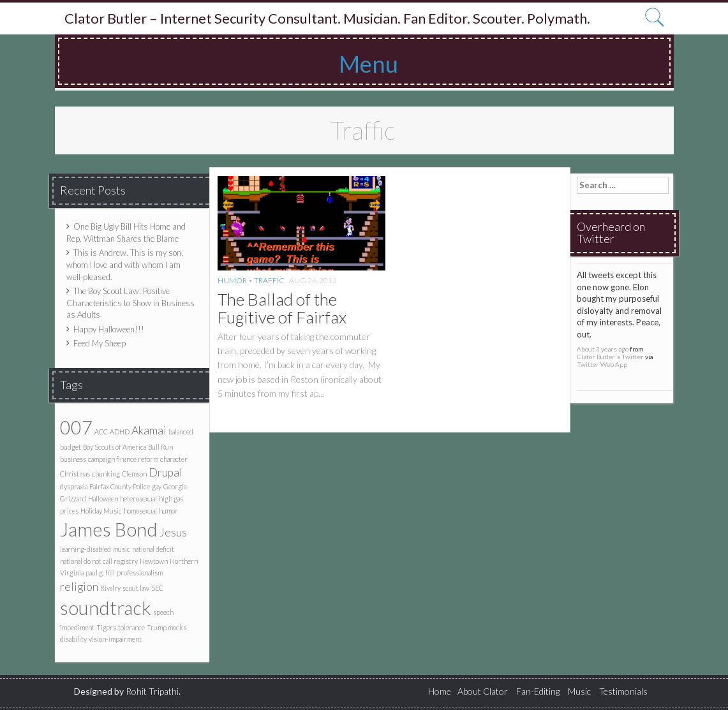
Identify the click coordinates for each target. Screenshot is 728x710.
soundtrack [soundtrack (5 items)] (106, 608)
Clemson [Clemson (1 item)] (134, 474)
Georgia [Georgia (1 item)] (175, 486)
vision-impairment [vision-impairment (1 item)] (115, 639)
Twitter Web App (602, 364)
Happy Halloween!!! (109, 329)
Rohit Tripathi (152, 691)
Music (579, 691)
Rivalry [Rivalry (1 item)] (110, 588)
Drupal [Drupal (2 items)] (166, 472)
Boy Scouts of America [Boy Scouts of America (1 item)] (115, 447)
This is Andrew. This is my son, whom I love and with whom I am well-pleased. (125, 264)
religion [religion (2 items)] (79, 587)
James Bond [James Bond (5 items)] (109, 529)
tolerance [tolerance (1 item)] (131, 627)
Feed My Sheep (100, 343)
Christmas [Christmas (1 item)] (75, 474)
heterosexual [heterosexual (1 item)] (138, 499)
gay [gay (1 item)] (157, 486)
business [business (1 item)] (73, 459)
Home (440, 691)
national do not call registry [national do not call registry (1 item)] (99, 561)
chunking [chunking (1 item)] (106, 474)
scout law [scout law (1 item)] (136, 588)
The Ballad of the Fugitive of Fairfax (282, 308)
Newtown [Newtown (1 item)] (154, 561)
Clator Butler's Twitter (610, 357)
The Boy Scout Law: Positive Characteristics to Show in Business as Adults (130, 303)
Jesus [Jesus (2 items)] (173, 532)
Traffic (269, 280)
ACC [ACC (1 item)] (101, 432)
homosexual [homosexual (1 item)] (140, 511)
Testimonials (623, 691)
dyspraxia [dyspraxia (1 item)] (74, 486)
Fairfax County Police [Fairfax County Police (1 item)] (120, 486)
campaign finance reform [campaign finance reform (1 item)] (123, 459)
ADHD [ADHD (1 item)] (120, 432)
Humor (232, 280)
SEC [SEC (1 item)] (157, 588)
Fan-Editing (538, 691)
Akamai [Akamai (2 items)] (149, 430)
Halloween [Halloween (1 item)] (103, 499)
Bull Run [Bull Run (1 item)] (160, 447)
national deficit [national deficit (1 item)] (153, 549)
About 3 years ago (603, 349)
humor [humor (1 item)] (168, 511)
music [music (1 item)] (122, 549)
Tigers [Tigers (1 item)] (106, 627)
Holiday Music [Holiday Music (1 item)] (101, 511)
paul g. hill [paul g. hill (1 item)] (100, 573)
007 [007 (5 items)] (76, 427)
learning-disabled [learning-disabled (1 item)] (85, 549)
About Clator (483, 691)
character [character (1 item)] (174, 459)
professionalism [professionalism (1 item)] (140, 573)
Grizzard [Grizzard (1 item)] (73, 499)
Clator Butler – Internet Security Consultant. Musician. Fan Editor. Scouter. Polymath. (327, 18)
